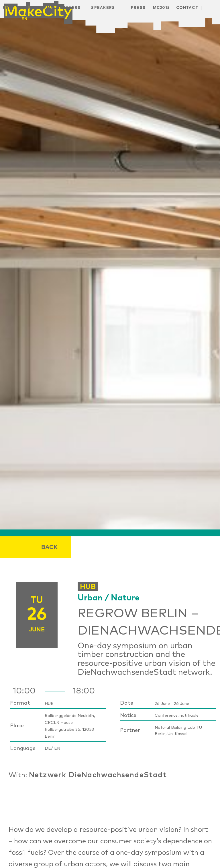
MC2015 (161, 8)
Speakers (103, 8)
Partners (69, 8)
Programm (41, 8)
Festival (14, 8)
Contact (187, 8)
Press (138, 8)
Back (49, 547)
